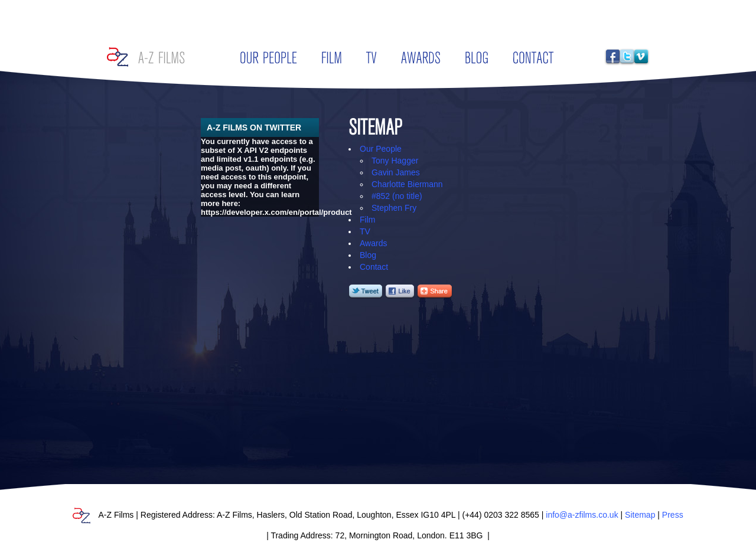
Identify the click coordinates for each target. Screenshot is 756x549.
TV (365, 231)
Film (367, 220)
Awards (373, 243)
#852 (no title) (397, 196)
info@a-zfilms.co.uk (582, 515)
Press (673, 515)
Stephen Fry (394, 208)
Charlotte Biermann (407, 184)
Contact (374, 267)
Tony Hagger (395, 161)
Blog (368, 255)
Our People (381, 149)
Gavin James (396, 172)
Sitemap (640, 515)
